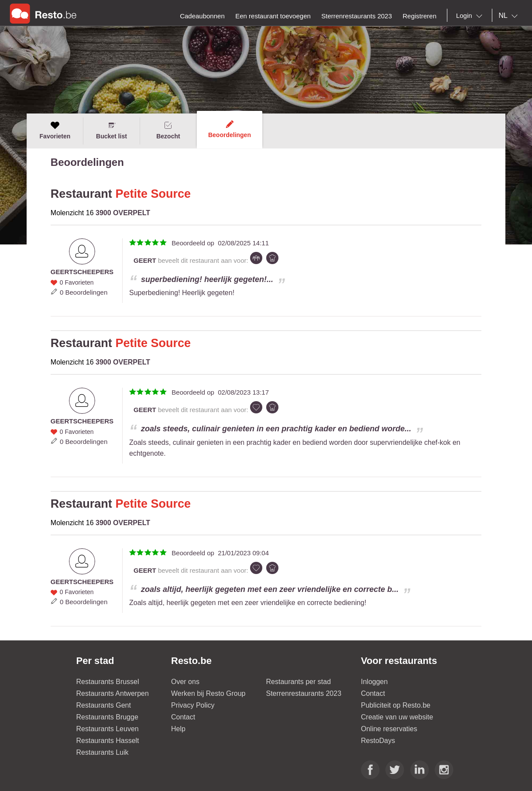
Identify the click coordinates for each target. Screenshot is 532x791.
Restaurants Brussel (108, 682)
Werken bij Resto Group (208, 693)
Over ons (185, 682)
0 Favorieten (77, 282)
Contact (183, 717)
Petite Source (153, 194)
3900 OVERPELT (123, 213)
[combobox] (471, 16)
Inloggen (374, 682)
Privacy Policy (193, 705)
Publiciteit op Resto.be (396, 705)
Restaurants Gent (104, 705)
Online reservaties (389, 729)
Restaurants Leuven (108, 729)
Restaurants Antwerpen (113, 693)
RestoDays (378, 741)
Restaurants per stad (299, 682)
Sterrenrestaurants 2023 (304, 693)
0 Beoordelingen (84, 292)
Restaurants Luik (103, 752)
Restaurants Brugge (107, 717)
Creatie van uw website (397, 717)
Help (178, 729)
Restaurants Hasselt (108, 741)
